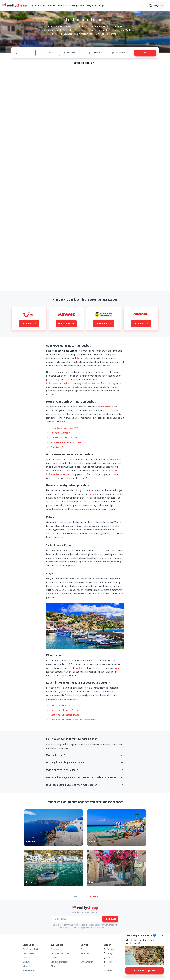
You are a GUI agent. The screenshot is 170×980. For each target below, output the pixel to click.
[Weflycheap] (14, 5)
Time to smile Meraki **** (64, 438)
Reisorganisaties (78, 5)
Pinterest (110, 966)
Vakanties (51, 5)
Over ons (55, 949)
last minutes (115, 459)
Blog (53, 966)
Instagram (111, 953)
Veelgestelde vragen (60, 962)
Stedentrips (28, 962)
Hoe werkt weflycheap (61, 953)
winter (79, 668)
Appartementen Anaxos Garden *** (68, 442)
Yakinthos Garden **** (62, 433)
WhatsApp (111, 970)
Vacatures (85, 953)
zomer (118, 668)
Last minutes (63, 5)
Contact (84, 949)
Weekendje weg (30, 970)
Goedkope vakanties (32, 949)
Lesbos (81, 358)
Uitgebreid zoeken (85, 63)
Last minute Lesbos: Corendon (66, 710)
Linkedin (110, 958)
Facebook (111, 949)
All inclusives (28, 958)
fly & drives (95, 383)
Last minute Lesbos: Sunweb (65, 715)
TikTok (109, 962)
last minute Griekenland (80, 387)
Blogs (102, 5)
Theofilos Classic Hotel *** (64, 428)
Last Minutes (28, 953)
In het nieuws (57, 958)
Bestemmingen (38, 5)
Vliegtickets (92, 5)
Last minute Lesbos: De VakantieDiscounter (73, 720)
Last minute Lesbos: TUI (63, 705)
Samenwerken (87, 962)
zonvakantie (107, 407)
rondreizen (65, 383)
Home (75, 896)
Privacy (84, 958)
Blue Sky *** (57, 447)
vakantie (94, 494)
